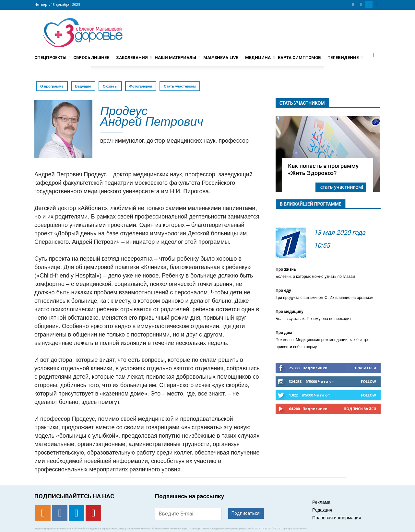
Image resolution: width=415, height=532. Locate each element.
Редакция (322, 510)
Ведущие (83, 86)
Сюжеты (110, 86)
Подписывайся (360, 409)
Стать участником (180, 86)
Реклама (321, 502)
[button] (373, 55)
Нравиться (365, 368)
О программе (52, 86)
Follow (368, 381)
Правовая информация (337, 518)
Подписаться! (246, 513)
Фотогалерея (141, 86)
